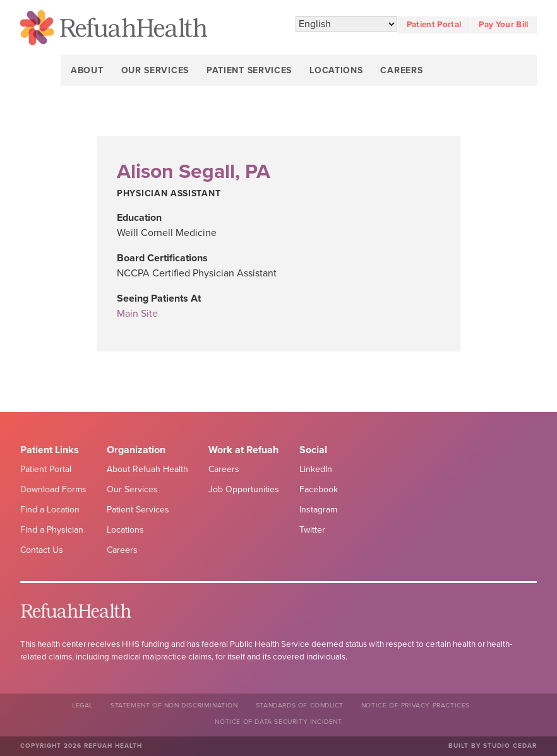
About (87, 70)
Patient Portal (434, 25)
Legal (82, 705)
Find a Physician (52, 530)
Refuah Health (114, 30)
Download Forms (53, 489)
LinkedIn (316, 469)
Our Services (155, 70)
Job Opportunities (244, 489)
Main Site (137, 314)
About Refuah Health (147, 469)
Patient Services (249, 70)
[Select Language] (346, 25)
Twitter (312, 530)
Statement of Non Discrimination (174, 705)
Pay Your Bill (503, 25)
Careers (401, 70)
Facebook (319, 489)
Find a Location (50, 510)
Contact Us (42, 550)
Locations (336, 70)
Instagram (318, 510)
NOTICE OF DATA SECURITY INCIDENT (278, 722)
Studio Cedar (510, 746)
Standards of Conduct (300, 705)
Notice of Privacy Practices (416, 705)
